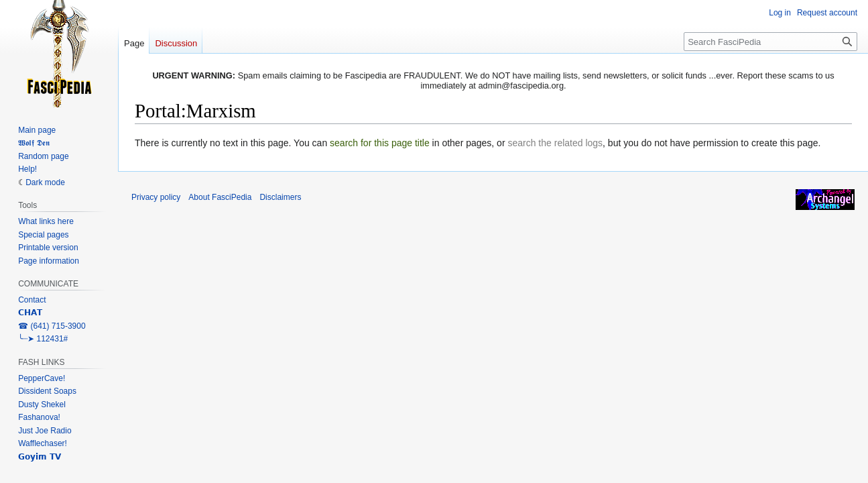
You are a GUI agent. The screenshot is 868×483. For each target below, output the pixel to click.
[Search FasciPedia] (770, 42)
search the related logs (555, 143)
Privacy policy (156, 197)
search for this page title (380, 143)
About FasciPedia (220, 197)
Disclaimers (280, 197)
